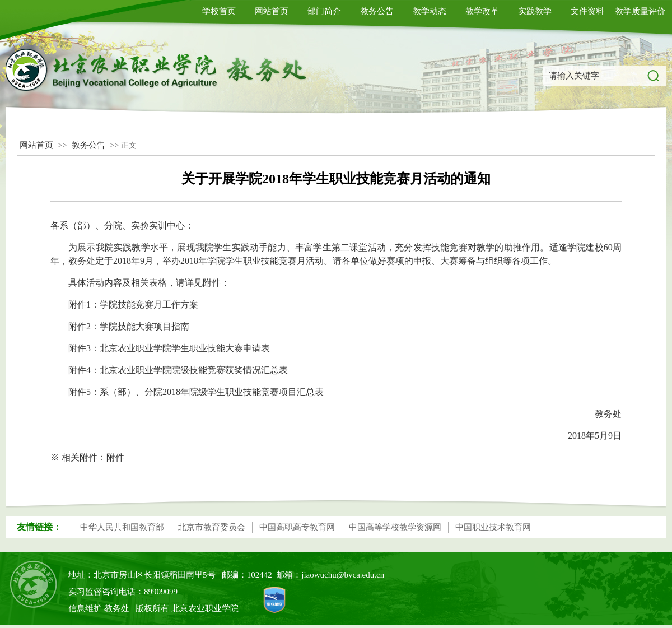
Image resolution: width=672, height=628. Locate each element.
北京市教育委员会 (212, 527)
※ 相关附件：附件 (87, 457)
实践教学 (535, 11)
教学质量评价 (640, 11)
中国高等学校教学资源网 (395, 527)
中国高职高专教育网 (297, 527)
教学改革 (482, 11)
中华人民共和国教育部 (122, 527)
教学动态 (430, 11)
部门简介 (324, 11)
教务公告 (377, 11)
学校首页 (219, 11)
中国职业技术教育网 (493, 527)
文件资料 (587, 11)
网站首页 (272, 11)
